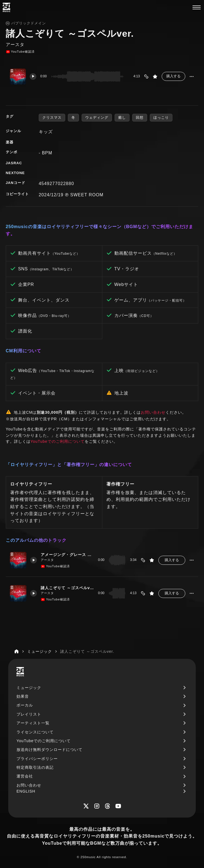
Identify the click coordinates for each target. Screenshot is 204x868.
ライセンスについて (35, 732)
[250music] (6, 7)
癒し (122, 117)
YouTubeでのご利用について (58, 441)
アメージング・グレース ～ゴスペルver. (67, 555)
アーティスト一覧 (33, 723)
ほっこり (161, 117)
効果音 (23, 696)
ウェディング (97, 117)
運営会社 (25, 776)
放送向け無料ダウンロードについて (49, 750)
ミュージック (29, 688)
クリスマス (52, 117)
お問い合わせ (153, 412)
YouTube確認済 (20, 52)
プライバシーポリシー (37, 759)
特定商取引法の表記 (35, 767)
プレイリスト (29, 714)
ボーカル (25, 705)
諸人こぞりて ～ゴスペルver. (67, 588)
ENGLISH (26, 791)
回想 (140, 117)
